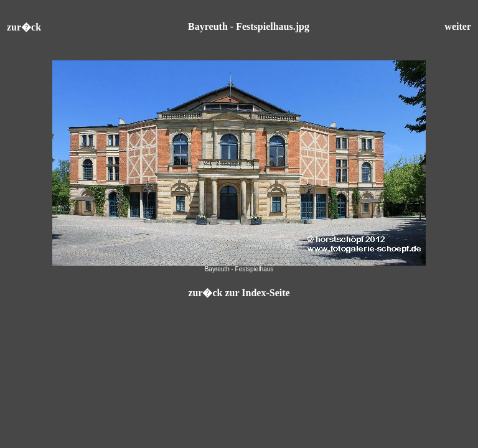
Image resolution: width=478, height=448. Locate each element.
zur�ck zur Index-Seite (239, 293)
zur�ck (24, 27)
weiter (458, 26)
